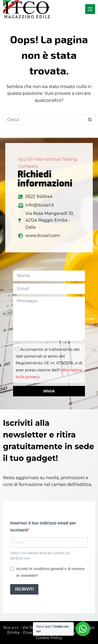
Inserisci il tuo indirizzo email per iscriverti (43, 526)
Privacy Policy (75, 632)
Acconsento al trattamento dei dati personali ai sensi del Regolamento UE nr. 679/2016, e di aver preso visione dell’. (49, 363)
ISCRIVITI (24, 589)
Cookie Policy (49, 638)
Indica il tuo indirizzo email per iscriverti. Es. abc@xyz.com (41, 556)
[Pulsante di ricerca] (90, 120)
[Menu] (90, 9)
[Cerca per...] (44, 120)
